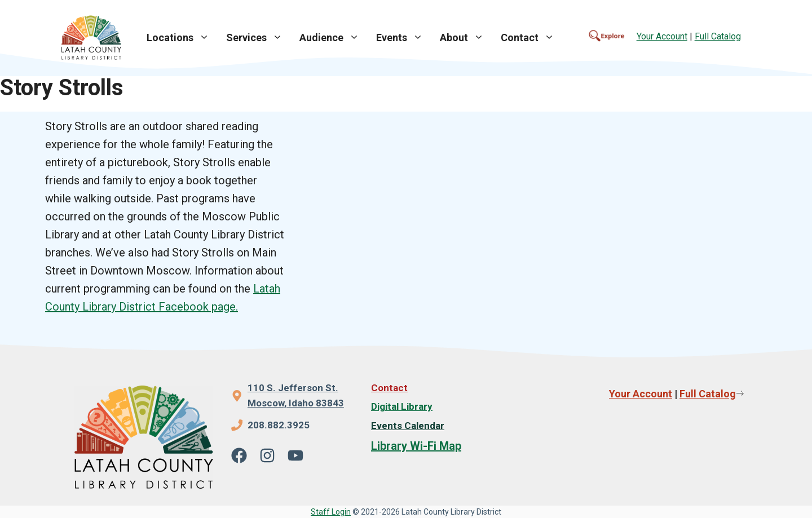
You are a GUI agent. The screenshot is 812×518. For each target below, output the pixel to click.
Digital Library (402, 406)
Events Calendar (408, 426)
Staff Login (331, 512)
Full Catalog (718, 36)
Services (259, 38)
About (466, 38)
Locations (182, 38)
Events (404, 38)
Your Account (662, 36)
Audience (334, 38)
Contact (532, 38)
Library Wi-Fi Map (416, 446)
